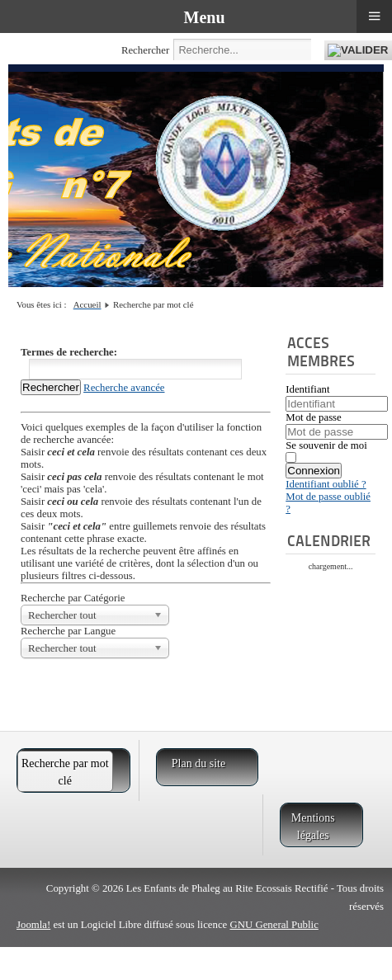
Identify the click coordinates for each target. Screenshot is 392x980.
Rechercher (145, 50)
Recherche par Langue (68, 631)
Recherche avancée (124, 388)
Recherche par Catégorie (73, 598)
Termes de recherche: (69, 352)
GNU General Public (274, 925)
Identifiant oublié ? (326, 484)
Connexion (314, 471)
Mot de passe (314, 417)
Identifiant (307, 389)
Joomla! (33, 925)
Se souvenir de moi (326, 445)
